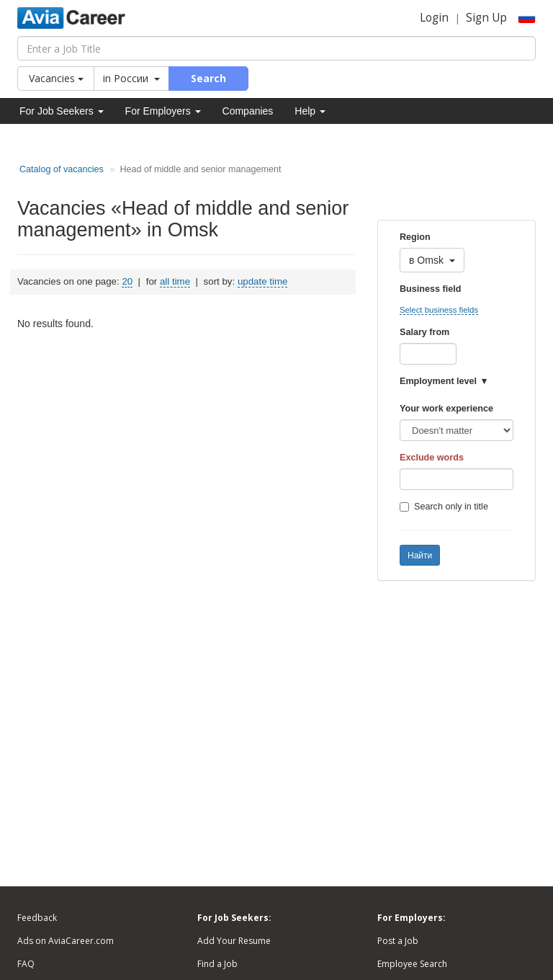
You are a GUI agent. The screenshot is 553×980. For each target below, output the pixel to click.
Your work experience (446, 409)
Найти (420, 556)
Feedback (37, 918)
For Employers (163, 111)
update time (262, 281)
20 (127, 281)
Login (434, 18)
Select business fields (439, 310)
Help (310, 111)
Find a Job (217, 964)
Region (415, 237)
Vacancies (56, 78)
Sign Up (486, 18)
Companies (248, 111)
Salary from (424, 332)
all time (175, 281)
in (131, 78)
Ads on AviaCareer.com (66, 941)
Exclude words (432, 458)
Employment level (438, 381)
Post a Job (398, 941)
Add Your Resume (234, 941)
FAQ (26, 964)
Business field (430, 289)
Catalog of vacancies (62, 169)
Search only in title (444, 507)
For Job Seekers (62, 111)
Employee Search (412, 964)
